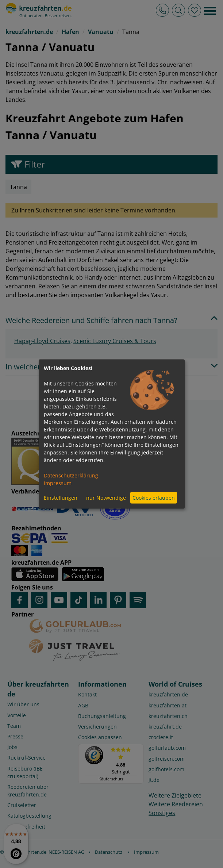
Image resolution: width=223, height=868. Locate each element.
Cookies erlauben (154, 498)
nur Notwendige (106, 498)
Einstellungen (61, 498)
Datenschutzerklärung (71, 475)
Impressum (58, 483)
